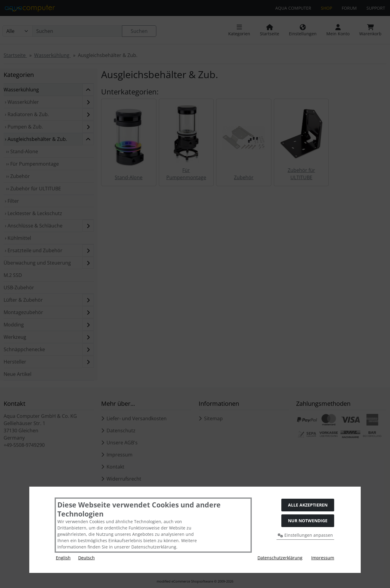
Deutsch (86, 558)
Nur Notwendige (308, 521)
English (63, 558)
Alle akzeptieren (308, 505)
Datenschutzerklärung (280, 558)
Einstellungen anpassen (305, 535)
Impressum (323, 558)
